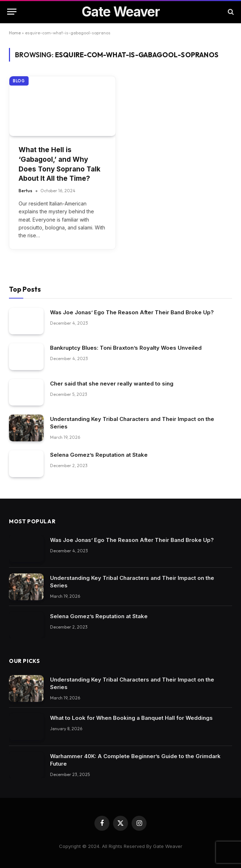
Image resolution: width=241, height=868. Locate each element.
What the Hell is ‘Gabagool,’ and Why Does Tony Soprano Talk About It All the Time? (60, 164)
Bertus (25, 191)
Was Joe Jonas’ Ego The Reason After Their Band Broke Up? (132, 312)
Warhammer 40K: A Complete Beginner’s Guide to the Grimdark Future (135, 760)
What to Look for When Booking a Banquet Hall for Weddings (131, 718)
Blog (19, 81)
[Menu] (12, 12)
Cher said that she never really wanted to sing (112, 384)
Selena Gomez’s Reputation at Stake (99, 455)
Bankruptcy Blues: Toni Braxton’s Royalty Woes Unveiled (126, 348)
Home (15, 33)
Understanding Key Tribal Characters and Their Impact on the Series (132, 423)
